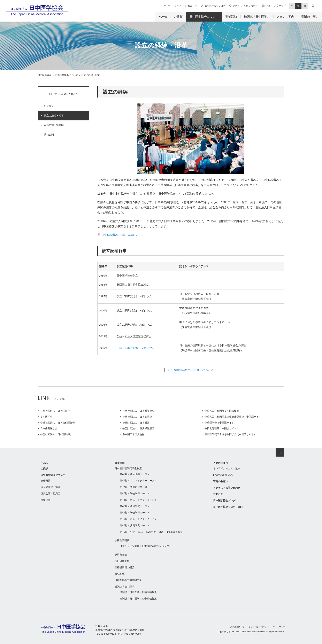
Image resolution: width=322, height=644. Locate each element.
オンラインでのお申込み (227, 468)
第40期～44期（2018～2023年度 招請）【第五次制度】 (151, 532)
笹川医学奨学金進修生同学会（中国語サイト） (230, 434)
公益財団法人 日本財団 (136, 423)
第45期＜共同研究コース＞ (135, 526)
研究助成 (120, 574)
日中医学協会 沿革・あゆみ (119, 235)
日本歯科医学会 (49, 428)
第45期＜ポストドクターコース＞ (138, 519)
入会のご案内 (285, 17)
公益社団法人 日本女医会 (137, 417)
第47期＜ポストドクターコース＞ (138, 481)
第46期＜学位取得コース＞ (135, 494)
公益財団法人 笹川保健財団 (138, 428)
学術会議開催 (122, 540)
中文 (268, 6)
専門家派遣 (121, 555)
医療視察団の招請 (124, 567)
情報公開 (49, 135)
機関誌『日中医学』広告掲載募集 (138, 599)
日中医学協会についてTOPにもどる (191, 370)
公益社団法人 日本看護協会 (138, 411)
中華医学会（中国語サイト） (221, 423)
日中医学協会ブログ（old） (229, 507)
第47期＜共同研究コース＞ (135, 487)
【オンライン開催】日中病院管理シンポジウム (146, 546)
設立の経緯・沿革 (54, 116)
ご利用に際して (237, 627)
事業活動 (231, 17)
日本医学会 (46, 417)
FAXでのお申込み (223, 475)
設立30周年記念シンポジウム (137, 348)
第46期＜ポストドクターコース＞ (138, 500)
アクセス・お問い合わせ (245, 6)
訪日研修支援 (122, 561)
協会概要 (49, 106)
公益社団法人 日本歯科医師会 (57, 423)
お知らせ (192, 6)
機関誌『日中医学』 (257, 17)
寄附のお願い (310, 17)
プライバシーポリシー (259, 627)
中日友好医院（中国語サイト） (222, 428)
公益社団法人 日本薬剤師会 (56, 434)
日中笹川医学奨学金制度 (128, 468)
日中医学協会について (204, 17)
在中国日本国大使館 (133, 434)
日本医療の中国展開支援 (128, 580)
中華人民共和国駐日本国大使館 (222, 411)
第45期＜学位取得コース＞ (135, 513)
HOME (163, 17)
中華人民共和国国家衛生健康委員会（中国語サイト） (234, 417)
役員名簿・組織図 (54, 125)
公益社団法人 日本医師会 (55, 411)
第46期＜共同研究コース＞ (135, 506)
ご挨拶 (178, 17)
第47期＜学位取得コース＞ (135, 474)
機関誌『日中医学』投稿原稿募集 (138, 592)
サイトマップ (174, 6)
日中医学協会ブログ (215, 6)
